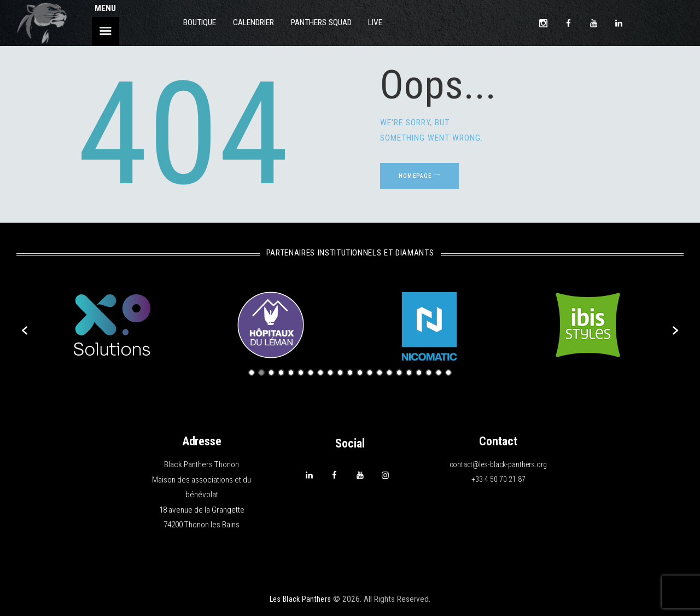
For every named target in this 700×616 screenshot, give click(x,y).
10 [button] (340, 373)
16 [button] (399, 373)
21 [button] (448, 373)
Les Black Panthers (301, 599)
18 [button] (419, 373)
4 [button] (281, 373)
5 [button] (291, 373)
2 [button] (261, 373)
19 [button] (429, 373)
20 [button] (439, 373)
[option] (112, 325)
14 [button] (380, 373)
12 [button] (360, 373)
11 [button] (350, 373)
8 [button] (320, 373)
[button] (25, 330)
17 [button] (409, 373)
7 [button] (311, 373)
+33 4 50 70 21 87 (498, 480)
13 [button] (370, 373)
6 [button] (301, 373)
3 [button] (271, 373)
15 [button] (389, 373)
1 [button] (252, 373)
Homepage (427, 180)
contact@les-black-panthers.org (498, 464)
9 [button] (330, 373)
